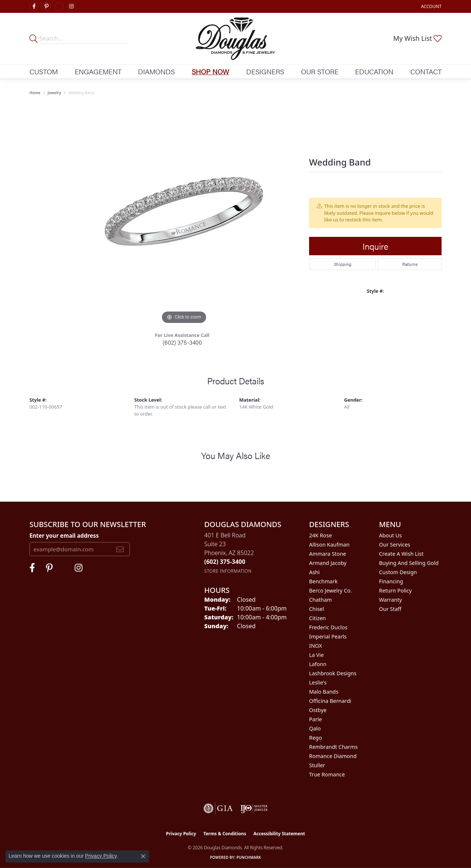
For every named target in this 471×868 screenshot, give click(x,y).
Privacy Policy (181, 834)
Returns (410, 264)
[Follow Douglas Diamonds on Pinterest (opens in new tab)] (46, 7)
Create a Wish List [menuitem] (401, 554)
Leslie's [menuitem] (318, 682)
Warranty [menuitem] (390, 600)
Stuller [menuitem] (317, 765)
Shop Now (210, 71)
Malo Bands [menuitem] (324, 692)
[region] (184, 216)
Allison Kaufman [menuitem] (329, 545)
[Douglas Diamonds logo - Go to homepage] (235, 38)
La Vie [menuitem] (316, 655)
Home (35, 93)
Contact (426, 71)
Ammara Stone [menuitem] (327, 554)
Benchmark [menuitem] (323, 581)
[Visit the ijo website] (254, 808)
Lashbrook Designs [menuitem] (333, 673)
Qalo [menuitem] (315, 728)
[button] (431, 6)
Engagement (98, 71)
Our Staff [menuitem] (390, 609)
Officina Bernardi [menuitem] (330, 701)
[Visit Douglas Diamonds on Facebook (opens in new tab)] (34, 7)
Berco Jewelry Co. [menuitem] (330, 590)
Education (374, 71)
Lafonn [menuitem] (318, 664)
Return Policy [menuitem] (395, 590)
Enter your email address (64, 536)
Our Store (320, 71)
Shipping (343, 264)
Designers (265, 71)
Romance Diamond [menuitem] (333, 756)
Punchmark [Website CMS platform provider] (249, 857)
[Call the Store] (225, 562)
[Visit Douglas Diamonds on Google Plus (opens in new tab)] (59, 7)
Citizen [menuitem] (318, 618)
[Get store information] (228, 571)
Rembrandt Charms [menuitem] (333, 747)
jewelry (54, 93)
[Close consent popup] (143, 856)
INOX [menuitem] (316, 646)
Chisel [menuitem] (316, 609)
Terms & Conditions (225, 834)
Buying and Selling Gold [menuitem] (409, 563)
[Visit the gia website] (218, 808)
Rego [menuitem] (316, 738)
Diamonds (156, 71)
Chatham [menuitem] (321, 600)
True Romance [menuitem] (327, 774)
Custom (44, 71)
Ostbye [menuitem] (318, 710)
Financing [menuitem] (391, 581)
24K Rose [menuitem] (321, 535)
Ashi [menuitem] (314, 572)
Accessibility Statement (279, 834)
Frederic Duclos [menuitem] (328, 627)
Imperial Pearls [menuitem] (328, 636)
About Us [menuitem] (390, 535)
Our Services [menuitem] (395, 545)
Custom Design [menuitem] (398, 572)
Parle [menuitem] (316, 719)
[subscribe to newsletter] (120, 549)
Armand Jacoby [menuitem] (328, 563)
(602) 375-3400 (182, 342)
